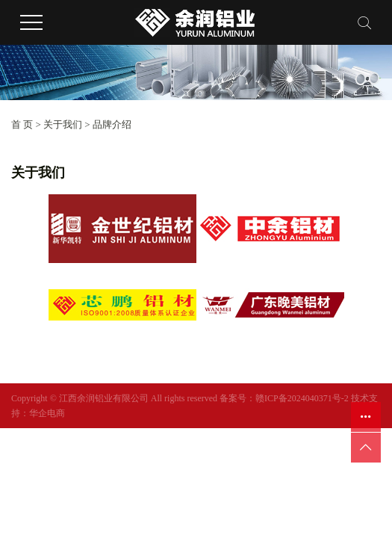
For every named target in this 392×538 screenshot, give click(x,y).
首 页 (22, 124)
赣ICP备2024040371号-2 (302, 398)
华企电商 (47, 413)
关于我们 (63, 124)
